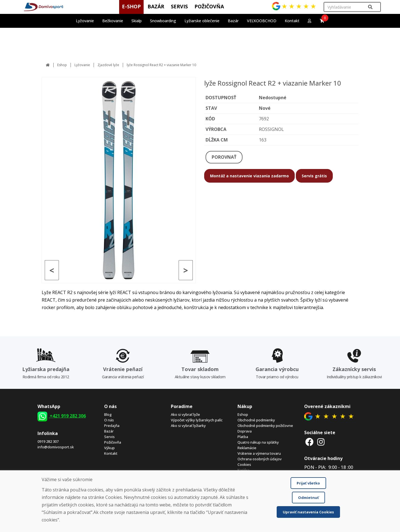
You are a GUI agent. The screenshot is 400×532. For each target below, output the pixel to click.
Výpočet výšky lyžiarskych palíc (197, 420)
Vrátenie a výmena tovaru (259, 453)
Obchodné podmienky (256, 420)
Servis (109, 437)
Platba (243, 437)
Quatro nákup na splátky (258, 442)
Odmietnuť (308, 498)
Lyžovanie (82, 65)
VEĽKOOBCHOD (262, 21)
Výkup (109, 448)
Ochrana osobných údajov (260, 459)
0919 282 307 (48, 441)
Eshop (62, 65)
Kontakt (292, 21)
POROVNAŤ (224, 157)
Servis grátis (314, 176)
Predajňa (112, 426)
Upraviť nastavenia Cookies (308, 512)
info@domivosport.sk (56, 447)
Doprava (245, 431)
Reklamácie (247, 448)
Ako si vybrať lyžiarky (188, 426)
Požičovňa (113, 442)
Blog (108, 414)
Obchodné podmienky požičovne (265, 426)
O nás (109, 420)
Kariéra (243, 470)
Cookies (244, 464)
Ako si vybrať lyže (185, 414)
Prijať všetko (308, 483)
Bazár (109, 431)
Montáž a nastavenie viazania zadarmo (249, 176)
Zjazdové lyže (108, 65)
